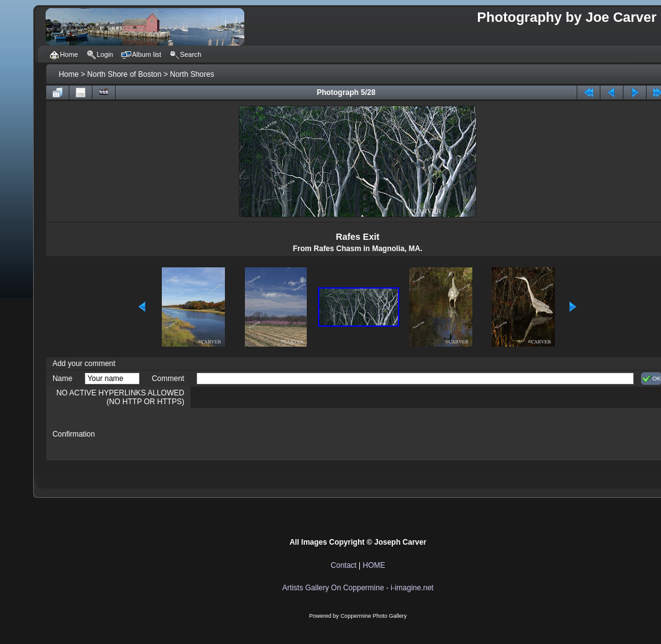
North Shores (192, 74)
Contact (343, 565)
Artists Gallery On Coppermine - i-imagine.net (358, 588)
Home (69, 74)
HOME (374, 565)
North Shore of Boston (125, 74)
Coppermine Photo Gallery (374, 616)
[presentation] (292, 434)
